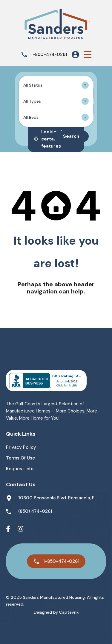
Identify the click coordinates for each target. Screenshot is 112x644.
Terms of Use (20, 458)
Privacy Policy (21, 447)
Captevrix (69, 612)
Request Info (20, 469)
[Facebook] (8, 529)
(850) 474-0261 (35, 511)
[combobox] (56, 85)
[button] (88, 55)
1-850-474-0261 (49, 54)
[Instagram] (20, 529)
